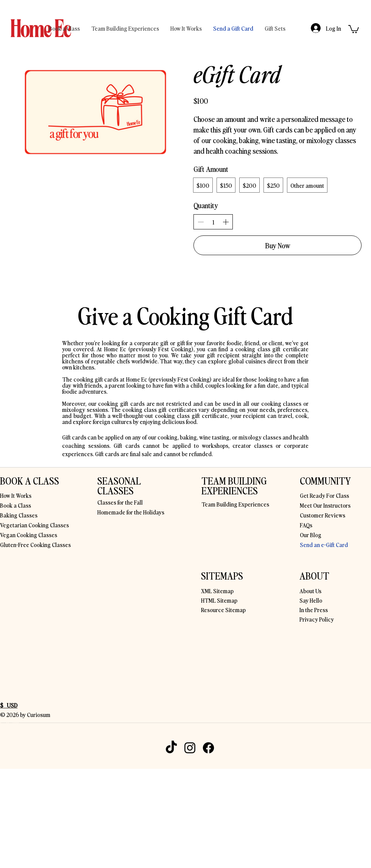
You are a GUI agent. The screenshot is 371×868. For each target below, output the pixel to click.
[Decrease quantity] (201, 222)
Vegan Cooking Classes (29, 535)
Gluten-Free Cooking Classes (35, 544)
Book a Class (16, 505)
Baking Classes (19, 515)
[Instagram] (190, 748)
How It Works (16, 495)
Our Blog (311, 535)
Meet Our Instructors (325, 505)
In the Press (314, 609)
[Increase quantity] (226, 222)
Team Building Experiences (235, 504)
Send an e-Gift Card (324, 544)
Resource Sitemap (223, 609)
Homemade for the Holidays (131, 512)
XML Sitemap (217, 591)
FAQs (306, 525)
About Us (310, 591)
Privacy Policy (317, 619)
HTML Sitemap (219, 600)
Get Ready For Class (324, 495)
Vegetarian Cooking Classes (34, 525)
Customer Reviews (323, 515)
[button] (354, 29)
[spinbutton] (213, 222)
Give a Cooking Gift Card (185, 315)
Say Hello (311, 600)
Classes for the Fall (120, 502)
